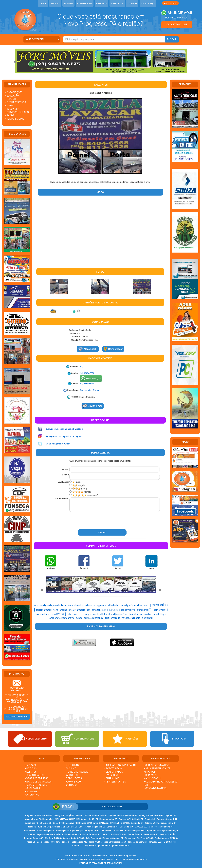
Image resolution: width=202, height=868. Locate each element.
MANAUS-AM (141, 827)
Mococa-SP (42, 831)
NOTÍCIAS (55, 4)
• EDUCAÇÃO (12, 96)
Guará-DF (57, 823)
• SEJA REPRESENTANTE (157, 768)
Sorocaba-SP (105, 842)
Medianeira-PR (166, 827)
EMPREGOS (101, 4)
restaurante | (69, 618)
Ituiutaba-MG (44, 827)
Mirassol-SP (30, 831)
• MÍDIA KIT (70, 768)
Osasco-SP (118, 831)
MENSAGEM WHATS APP (177, 18)
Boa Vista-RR (157, 815)
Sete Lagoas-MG (79, 842)
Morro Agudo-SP (72, 831)
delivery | (158, 610)
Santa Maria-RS (151, 834)
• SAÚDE (10, 115)
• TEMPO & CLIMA (15, 119)
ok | (166, 610)
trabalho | (115, 605)
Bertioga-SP (132, 815)
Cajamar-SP (170, 815)
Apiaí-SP (48, 815)
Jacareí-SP (72, 827)
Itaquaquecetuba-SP (167, 823)
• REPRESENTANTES (115, 782)
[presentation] (87, 521)
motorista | (82, 605)
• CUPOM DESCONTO (36, 785)
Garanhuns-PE (32, 823)
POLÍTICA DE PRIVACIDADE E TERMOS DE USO (101, 863)
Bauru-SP (105, 815)
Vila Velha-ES (106, 846)
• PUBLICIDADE (72, 765)
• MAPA (9, 106)
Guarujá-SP (96, 823)
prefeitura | (133, 605)
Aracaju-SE (59, 815)
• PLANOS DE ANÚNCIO (77, 772)
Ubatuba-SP (77, 846)
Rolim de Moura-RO (92, 834)
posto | (138, 618)
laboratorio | (109, 614)
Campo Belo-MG (51, 819)
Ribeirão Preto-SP (73, 834)
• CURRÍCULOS (112, 778)
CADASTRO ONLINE (177, 25)
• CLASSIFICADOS (34, 775)
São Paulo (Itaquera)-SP (162, 838)
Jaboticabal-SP (58, 827)
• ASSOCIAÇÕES (14, 92)
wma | (62, 614)
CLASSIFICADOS (85, 4)
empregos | (87, 614)
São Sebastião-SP (46, 842)
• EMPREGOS (111, 775)
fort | (108, 618)
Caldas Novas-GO (33, 819)
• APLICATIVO (32, 795)
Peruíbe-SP (143, 831)
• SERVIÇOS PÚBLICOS (17, 112)
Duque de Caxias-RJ (166, 819)
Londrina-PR (113, 827)
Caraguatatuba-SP (109, 819)
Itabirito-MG (150, 823)
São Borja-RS (51, 838)
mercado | (40, 605)
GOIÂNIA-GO (46, 823)
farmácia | (81, 610)
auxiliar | (148, 614)
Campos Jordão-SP (90, 819)
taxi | (39, 610)
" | (152, 610)
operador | (57, 605)
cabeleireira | (74, 614)
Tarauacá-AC (155, 842)
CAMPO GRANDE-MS (69, 819)
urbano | (64, 610)
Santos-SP (165, 834)
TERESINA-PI (169, 842)
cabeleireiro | (137, 614)
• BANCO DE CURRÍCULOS (38, 782)
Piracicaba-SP (156, 831)
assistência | (123, 614)
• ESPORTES (12, 99)
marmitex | (47, 610)
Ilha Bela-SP (120, 823)
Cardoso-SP (124, 819)
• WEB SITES (71, 775)
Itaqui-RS (32, 827)
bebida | (157, 614)
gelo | (48, 605)
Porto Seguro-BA (39, 834)
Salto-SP (107, 834)
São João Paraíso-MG (92, 838)
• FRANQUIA (150, 772)
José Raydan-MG (87, 827)
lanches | (98, 614)
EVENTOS (68, 4)
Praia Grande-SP (56, 834)
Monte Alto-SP (56, 831)
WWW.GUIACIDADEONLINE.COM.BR (96, 859)
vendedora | (128, 618)
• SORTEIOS (31, 792)
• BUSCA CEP (12, 109)
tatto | (124, 605)
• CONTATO (71, 785)
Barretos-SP (81, 815)
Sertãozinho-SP (63, 842)
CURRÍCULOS (117, 4)
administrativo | (111, 610)
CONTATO (132, 4)
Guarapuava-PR (70, 823)
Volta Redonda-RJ (122, 846)
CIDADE (43, 4)
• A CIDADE (31, 765)
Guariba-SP (84, 823)
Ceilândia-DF (137, 819)
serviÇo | (89, 618)
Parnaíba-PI (130, 831)
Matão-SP (153, 827)
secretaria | (51, 614)
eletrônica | (99, 618)
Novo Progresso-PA (90, 831)
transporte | (143, 610)
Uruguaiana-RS (91, 846)
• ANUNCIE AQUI (73, 782)
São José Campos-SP (113, 838)
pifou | (72, 610)
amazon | (97, 610)
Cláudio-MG (150, 819)
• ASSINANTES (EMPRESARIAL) (121, 765)
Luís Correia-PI (127, 827)
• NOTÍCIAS (31, 768)
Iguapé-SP (108, 823)
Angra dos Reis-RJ (34, 815)
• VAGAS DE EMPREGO (37, 778)
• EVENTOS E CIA (113, 768)
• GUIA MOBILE (152, 775)
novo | (56, 610)
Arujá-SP (70, 815)
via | (135, 610)
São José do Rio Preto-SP (137, 838)
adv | (89, 610)
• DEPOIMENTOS (73, 778)
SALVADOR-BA (119, 834)
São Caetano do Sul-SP (69, 838)
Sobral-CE (93, 842)
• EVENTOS (31, 772)
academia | (127, 610)
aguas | (80, 618)
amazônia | (94, 605)
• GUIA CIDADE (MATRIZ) (157, 765)
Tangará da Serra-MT (138, 842)
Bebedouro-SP (118, 815)
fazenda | (40, 614)
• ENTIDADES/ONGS (16, 102)
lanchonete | (55, 618)
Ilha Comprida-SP (135, 823)
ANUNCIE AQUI (148, 4)
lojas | (164, 614)
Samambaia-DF (135, 834)
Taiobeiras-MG (120, 842)
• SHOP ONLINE (33, 788)
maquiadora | (69, 605)
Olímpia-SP (106, 831)
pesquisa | (105, 605)
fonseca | (145, 605)
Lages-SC (101, 827)
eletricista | (147, 618)
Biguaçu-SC (144, 815)
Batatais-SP (94, 815)
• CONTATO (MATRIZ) (155, 788)
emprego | (116, 618)
